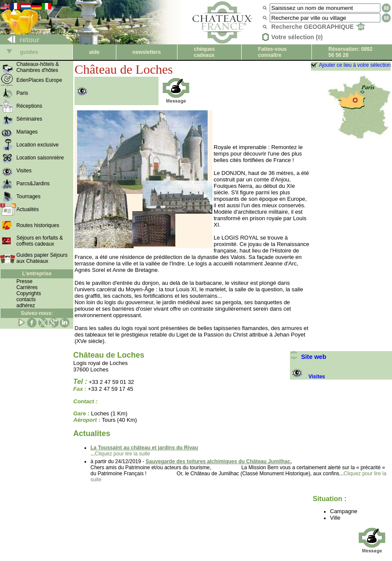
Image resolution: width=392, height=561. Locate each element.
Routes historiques (38, 225)
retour (20, 40)
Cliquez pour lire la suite (122, 454)
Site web (308, 357)
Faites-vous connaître (272, 52)
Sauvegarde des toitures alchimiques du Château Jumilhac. (219, 461)
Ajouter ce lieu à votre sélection (355, 65)
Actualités (28, 209)
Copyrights (29, 293)
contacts (26, 299)
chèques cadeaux (204, 52)
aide (94, 52)
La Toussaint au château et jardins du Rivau (144, 448)
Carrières (27, 287)
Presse (24, 281)
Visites (307, 377)
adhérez (26, 305)
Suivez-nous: (37, 313)
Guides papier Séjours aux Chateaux (42, 258)
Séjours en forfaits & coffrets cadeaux (40, 241)
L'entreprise (37, 274)
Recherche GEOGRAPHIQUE (318, 27)
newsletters (146, 52)
